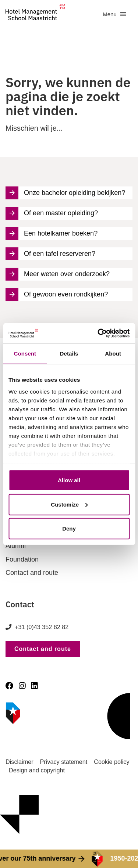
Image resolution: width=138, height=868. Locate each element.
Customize (69, 504)
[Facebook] (9, 686)
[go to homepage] (35, 14)
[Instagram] (22, 686)
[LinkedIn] (34, 686)
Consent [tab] (25, 354)
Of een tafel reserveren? (50, 254)
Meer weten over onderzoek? (58, 274)
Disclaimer (20, 762)
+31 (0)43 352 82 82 (42, 627)
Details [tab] (69, 354)
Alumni (16, 546)
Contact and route (32, 573)
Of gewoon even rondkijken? (57, 294)
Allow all (69, 480)
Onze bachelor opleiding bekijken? (65, 193)
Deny (69, 529)
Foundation (22, 559)
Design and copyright (37, 770)
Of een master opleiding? (52, 213)
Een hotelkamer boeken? (52, 234)
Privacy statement (64, 762)
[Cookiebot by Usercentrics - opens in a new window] (98, 333)
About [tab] (113, 354)
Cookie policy (112, 762)
